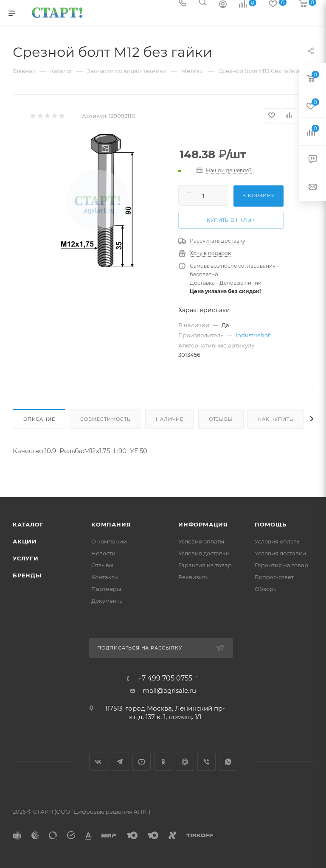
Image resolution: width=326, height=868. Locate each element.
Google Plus (185, 762)
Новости (103, 553)
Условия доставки (204, 553)
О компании (109, 541)
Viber (207, 762)
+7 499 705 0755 (165, 678)
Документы (107, 601)
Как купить (275, 419)
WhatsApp (228, 762)
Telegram (120, 762)
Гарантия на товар (205, 565)
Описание (39, 419)
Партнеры (106, 589)
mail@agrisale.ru (169, 690)
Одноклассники (163, 762)
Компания (111, 524)
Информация (203, 524)
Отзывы (221, 419)
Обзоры (266, 589)
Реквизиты (194, 577)
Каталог (28, 524)
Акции (25, 541)
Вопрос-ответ (274, 577)
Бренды (27, 575)
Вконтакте (98, 762)
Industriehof (253, 335)
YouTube (142, 762)
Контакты (105, 577)
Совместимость (105, 419)
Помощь (271, 524)
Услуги (26, 558)
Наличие (170, 419)
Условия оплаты (201, 541)
